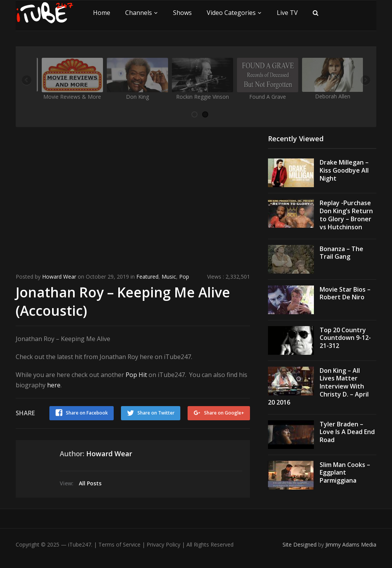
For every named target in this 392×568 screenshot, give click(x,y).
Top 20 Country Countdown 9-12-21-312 (345, 338)
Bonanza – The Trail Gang (341, 253)
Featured (147, 277)
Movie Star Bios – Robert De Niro (345, 293)
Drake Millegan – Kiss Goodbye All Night (344, 170)
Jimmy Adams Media (351, 544)
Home (102, 13)
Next (365, 81)
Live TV (287, 13)
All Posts (90, 482)
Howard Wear (59, 277)
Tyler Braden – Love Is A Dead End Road (347, 432)
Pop (184, 277)
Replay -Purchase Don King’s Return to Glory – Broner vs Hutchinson (346, 215)
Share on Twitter (156, 412)
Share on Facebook (86, 412)
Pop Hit (136, 374)
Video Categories (231, 13)
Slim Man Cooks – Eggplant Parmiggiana (345, 473)
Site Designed (300, 544)
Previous (27, 81)
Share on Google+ (224, 412)
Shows (182, 13)
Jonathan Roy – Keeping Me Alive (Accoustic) (124, 301)
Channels (139, 13)
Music (169, 277)
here (54, 384)
